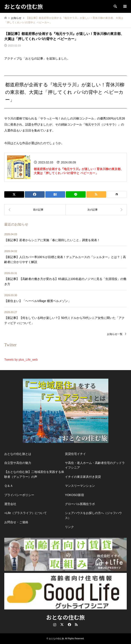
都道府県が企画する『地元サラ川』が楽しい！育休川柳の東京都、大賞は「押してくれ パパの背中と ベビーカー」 (79, 171)
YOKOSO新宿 (74, 495)
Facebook (69, 625)
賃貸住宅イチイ (75, 454)
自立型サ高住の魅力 (18, 463)
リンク (69, 527)
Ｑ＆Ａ (9, 486)
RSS (76, 625)
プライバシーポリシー (19, 495)
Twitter (62, 625)
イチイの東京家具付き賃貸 (83, 477)
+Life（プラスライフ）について (26, 513)
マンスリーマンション (80, 486)
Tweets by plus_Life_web (21, 360)
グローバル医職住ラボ (80, 504)
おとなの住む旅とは (18, 454)
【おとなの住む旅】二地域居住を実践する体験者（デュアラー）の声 (34, 474)
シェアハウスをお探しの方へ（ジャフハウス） (93, 515)
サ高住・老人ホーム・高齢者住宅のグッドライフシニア (95, 465)
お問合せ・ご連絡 (16, 522)
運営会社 (10, 504)
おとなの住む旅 (65, 617)
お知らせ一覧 (115, 334)
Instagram (55, 625)
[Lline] (76, 194)
